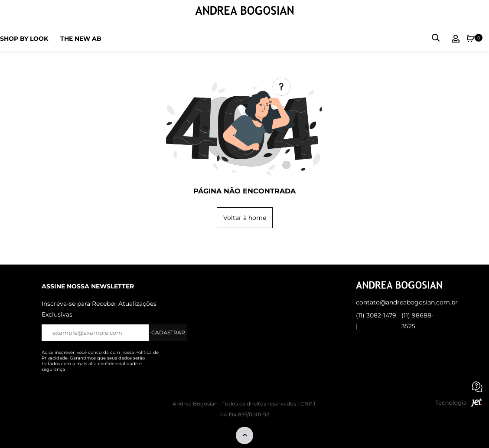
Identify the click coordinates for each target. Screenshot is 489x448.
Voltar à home (245, 218)
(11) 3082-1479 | (376, 321)
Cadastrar (168, 332)
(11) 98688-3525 (417, 321)
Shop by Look (24, 39)
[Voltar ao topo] (244, 436)
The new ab (81, 39)
